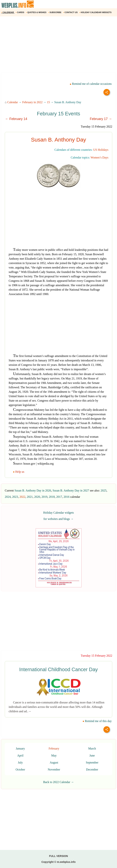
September (92, 762)
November (54, 769)
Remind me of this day (97, 721)
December (92, 769)
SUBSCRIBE (55, 12)
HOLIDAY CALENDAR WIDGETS (96, 12)
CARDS (20, 12)
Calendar (13, 102)
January (20, 748)
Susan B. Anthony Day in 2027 (71, 490)
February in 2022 (32, 102)
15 (48, 102)
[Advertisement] (58, 46)
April (20, 755)
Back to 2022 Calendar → (58, 782)
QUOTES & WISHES (37, 12)
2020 (37, 497)
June (92, 755)
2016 (66, 497)
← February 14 (16, 119)
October (20, 769)
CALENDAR (8, 12)
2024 (8, 497)
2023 (15, 497)
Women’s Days (99, 157)
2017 (59, 497)
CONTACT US (71, 12)
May (54, 755)
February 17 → (101, 119)
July (20, 762)
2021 (30, 497)
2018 (52, 497)
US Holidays (101, 150)
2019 (44, 497)
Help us (19, 472)
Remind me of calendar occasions (91, 84)
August (54, 762)
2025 (104, 490)
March (92, 748)
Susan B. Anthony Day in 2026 (33, 490)
